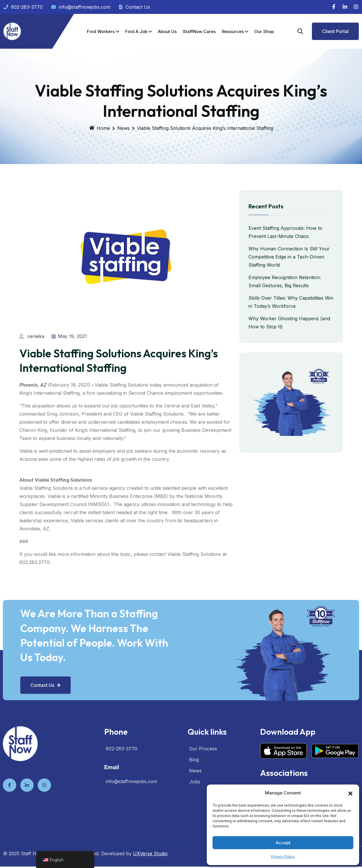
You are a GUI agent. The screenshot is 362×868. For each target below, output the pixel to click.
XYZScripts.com (205, 864)
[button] (350, 793)
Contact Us (135, 7)
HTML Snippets (157, 864)
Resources (233, 31)
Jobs (195, 775)
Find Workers (101, 31)
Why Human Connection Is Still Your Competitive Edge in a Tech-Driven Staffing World (289, 257)
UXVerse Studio (150, 847)
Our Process (203, 742)
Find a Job (136, 31)
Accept (283, 843)
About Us (167, 31)
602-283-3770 (23, 7)
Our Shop (264, 31)
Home (100, 128)
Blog (194, 753)
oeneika (32, 336)
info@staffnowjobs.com (81, 7)
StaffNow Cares (199, 31)
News (124, 128)
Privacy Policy (283, 857)
